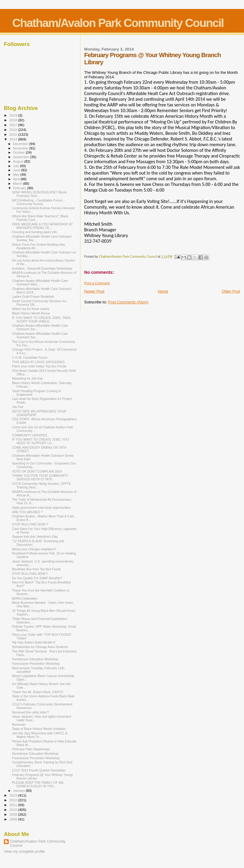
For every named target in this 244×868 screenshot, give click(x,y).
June (17, 170)
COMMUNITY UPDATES (29, 435)
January (20, 791)
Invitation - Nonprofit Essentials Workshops (42, 268)
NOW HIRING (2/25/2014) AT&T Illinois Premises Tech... (39, 194)
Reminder (19, 725)
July (17, 166)
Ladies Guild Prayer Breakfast (33, 297)
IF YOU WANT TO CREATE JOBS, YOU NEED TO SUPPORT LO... (40, 441)
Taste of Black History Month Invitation (39, 729)
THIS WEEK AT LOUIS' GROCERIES (38, 362)
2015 (14, 134)
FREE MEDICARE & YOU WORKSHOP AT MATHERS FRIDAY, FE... (42, 226)
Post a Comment (97, 283)
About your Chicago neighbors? (34, 549)
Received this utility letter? (30, 712)
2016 (14, 130)
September (22, 157)
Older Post (231, 291)
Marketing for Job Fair (27, 378)
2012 (14, 800)
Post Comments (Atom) (128, 302)
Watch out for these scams (31, 309)
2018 (14, 120)
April (17, 179)
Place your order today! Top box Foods (39, 366)
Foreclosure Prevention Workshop (36, 664)
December (21, 144)
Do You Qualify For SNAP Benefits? (37, 578)
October (20, 152)
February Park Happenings (31, 749)
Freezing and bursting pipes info (35, 232)
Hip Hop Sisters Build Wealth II (33, 642)
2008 (14, 819)
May (17, 175)
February (20, 188)
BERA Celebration (25, 598)
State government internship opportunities (41, 508)
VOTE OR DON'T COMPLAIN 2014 (37, 471)
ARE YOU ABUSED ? (27, 512)
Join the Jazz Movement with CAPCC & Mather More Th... (40, 735)
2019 (14, 115)
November (21, 148)
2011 (14, 805)
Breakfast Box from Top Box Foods (36, 569)
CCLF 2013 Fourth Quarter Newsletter (39, 770)
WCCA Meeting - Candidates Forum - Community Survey (38, 202)
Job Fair (18, 407)
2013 (14, 795)
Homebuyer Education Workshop (35, 659)
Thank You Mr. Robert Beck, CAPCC (38, 692)
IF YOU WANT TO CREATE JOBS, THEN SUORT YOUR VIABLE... (41, 320)
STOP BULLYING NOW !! (30, 524)
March (18, 184)
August (19, 161)
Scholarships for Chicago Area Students (40, 647)
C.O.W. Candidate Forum (30, 357)
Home (163, 291)
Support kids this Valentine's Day (35, 537)
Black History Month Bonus (31, 313)
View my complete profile (24, 852)
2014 (14, 139)
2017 (14, 125)
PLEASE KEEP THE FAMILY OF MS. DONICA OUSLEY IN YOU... (38, 784)
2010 (14, 810)
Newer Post (94, 291)
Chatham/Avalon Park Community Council (118, 23)
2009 (14, 814)
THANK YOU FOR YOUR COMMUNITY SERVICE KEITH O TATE (40, 477)
